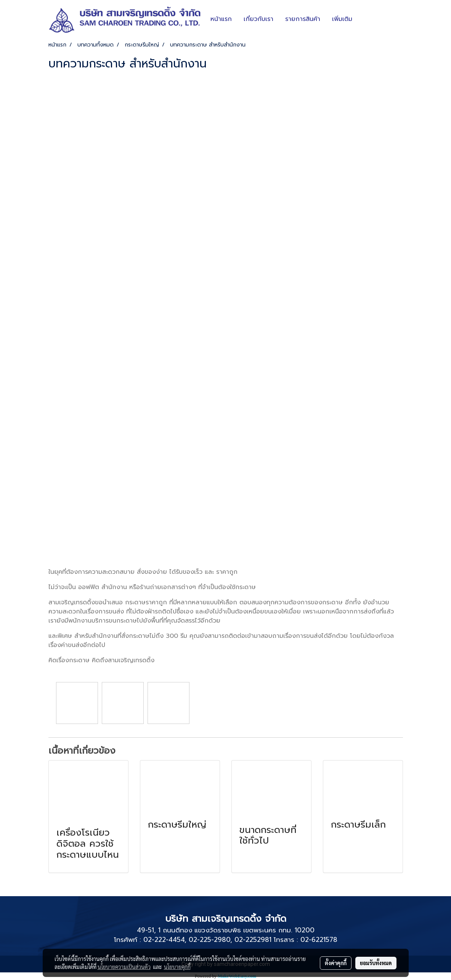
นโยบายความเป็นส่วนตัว (124, 967)
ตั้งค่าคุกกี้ (336, 963)
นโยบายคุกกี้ (177, 967)
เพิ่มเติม (342, 19)
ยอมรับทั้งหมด (376, 963)
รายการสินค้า (303, 19)
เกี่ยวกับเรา (258, 19)
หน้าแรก (221, 19)
